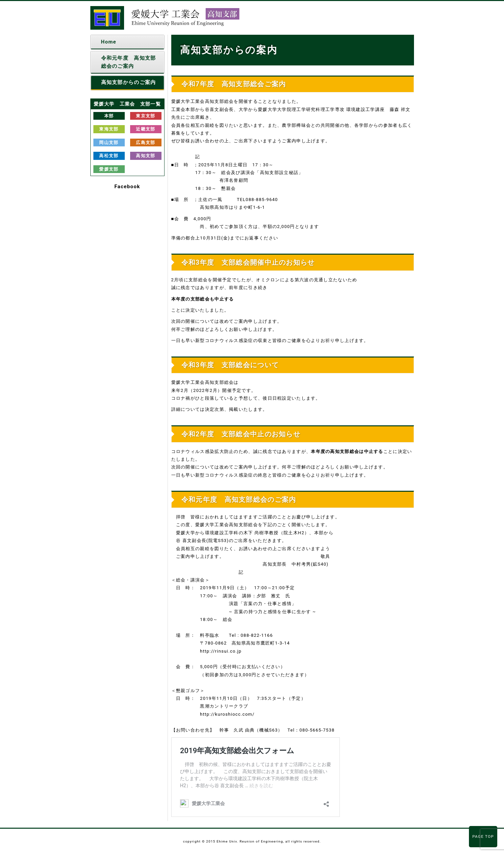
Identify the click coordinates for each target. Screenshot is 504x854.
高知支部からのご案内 (129, 82)
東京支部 (145, 116)
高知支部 (145, 156)
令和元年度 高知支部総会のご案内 (129, 62)
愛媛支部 (109, 169)
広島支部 (145, 143)
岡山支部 (109, 143)
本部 (109, 116)
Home (109, 42)
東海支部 (109, 129)
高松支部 (109, 156)
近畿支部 (145, 129)
